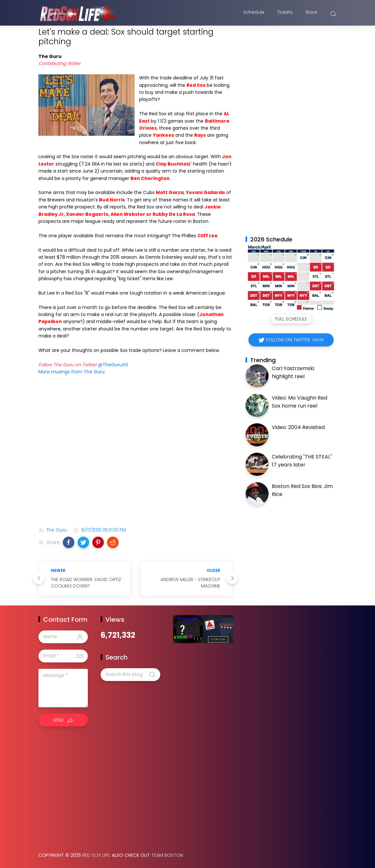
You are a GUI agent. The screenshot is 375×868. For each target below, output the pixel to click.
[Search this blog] (130, 675)
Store (311, 14)
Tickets (285, 14)
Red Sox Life (96, 855)
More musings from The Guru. (72, 372)
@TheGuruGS (113, 365)
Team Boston (167, 855)
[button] (69, 542)
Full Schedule (291, 319)
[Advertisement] (136, 471)
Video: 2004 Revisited (298, 427)
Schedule (254, 14)
